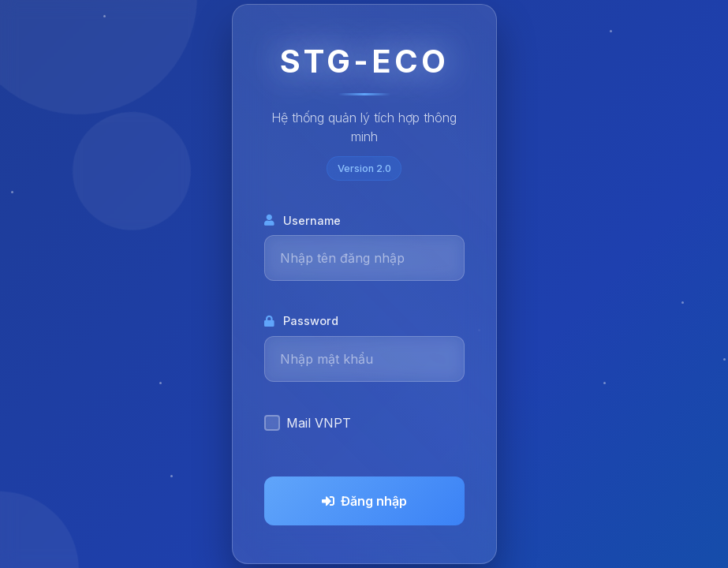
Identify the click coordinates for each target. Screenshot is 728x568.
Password (301, 321)
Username (302, 220)
